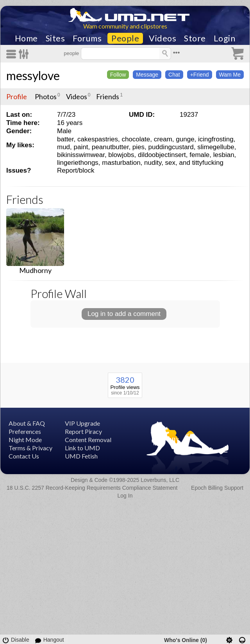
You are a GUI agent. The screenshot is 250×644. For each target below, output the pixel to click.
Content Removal (88, 440)
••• (177, 53)
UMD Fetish (81, 456)
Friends (108, 96)
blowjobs (121, 155)
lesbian (224, 155)
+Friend (200, 75)
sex (170, 163)
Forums (87, 38)
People (125, 38)
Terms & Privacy (30, 448)
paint (81, 147)
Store (195, 38)
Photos (46, 96)
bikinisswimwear (81, 155)
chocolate (136, 139)
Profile (17, 96)
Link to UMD (82, 448)
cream (163, 139)
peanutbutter (110, 147)
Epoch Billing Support (217, 488)
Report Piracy (83, 431)
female (199, 155)
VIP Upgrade (82, 423)
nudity (153, 163)
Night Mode (25, 440)
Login (225, 38)
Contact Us (24, 456)
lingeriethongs (78, 163)
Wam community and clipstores (125, 26)
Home (26, 38)
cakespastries (98, 139)
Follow (118, 75)
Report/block (76, 170)
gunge (185, 139)
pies (138, 147)
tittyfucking (208, 163)
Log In (125, 496)
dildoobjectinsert (162, 155)
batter (65, 139)
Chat (174, 75)
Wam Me (230, 75)
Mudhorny (35, 270)
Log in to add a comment (124, 314)
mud (63, 147)
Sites (55, 38)
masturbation (121, 163)
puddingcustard (171, 147)
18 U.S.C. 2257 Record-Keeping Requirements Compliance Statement (92, 488)
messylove (33, 75)
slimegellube (216, 147)
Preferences (25, 431)
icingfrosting (216, 139)
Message (147, 75)
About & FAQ (27, 423)
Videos (162, 38)
